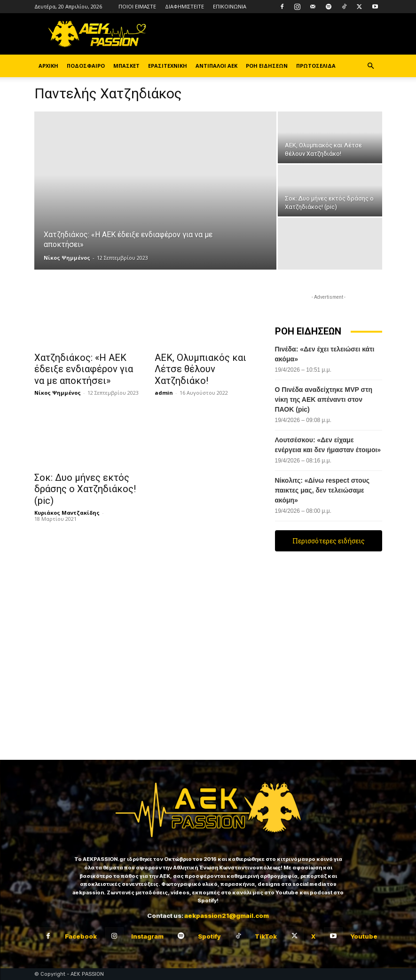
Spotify (209, 936)
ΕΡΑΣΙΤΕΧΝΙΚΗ (168, 66)
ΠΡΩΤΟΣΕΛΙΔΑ (316, 66)
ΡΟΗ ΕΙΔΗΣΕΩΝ (267, 66)
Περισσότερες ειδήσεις (329, 541)
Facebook (81, 936)
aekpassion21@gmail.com (227, 916)
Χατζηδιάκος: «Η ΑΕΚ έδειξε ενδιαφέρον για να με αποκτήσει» (86, 367)
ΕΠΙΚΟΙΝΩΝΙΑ (230, 6)
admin (164, 379)
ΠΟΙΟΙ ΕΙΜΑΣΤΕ (137, 6)
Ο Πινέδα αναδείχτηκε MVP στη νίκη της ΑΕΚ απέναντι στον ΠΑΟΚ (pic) (324, 399)
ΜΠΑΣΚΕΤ (126, 66)
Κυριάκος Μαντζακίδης (67, 496)
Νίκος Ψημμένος (67, 258)
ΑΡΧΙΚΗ (48, 66)
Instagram (147, 936)
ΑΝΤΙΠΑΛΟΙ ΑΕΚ (216, 66)
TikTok (266, 936)
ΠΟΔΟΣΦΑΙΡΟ (86, 66)
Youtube (364, 936)
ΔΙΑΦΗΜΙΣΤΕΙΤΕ (184, 6)
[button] (371, 66)
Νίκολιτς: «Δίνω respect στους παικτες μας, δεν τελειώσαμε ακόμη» (322, 490)
